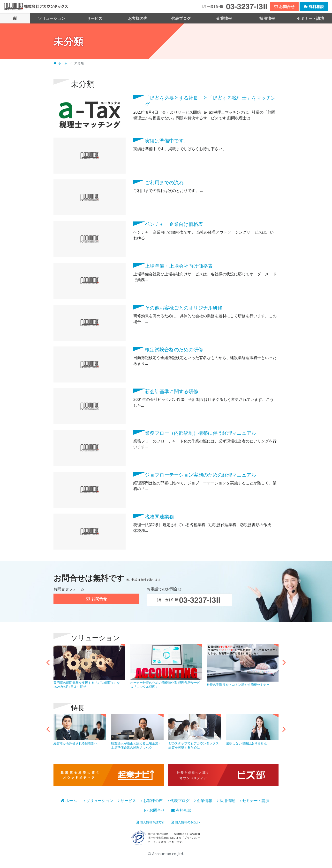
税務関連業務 (159, 516)
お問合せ (155, 810)
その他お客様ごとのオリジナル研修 (184, 307)
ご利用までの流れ (164, 182)
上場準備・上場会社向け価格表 (179, 266)
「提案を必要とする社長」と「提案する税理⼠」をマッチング (210, 100)
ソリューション (98, 800)
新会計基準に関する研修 (172, 391)
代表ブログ (179, 800)
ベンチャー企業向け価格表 (174, 224)
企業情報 (203, 800)
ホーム (61, 63)
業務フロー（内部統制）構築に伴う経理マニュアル (201, 433)
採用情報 (226, 800)
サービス (127, 800)
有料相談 (181, 810)
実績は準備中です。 (167, 140)
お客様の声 (152, 800)
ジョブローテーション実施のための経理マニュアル (201, 474)
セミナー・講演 (255, 800)
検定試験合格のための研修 (174, 349)
